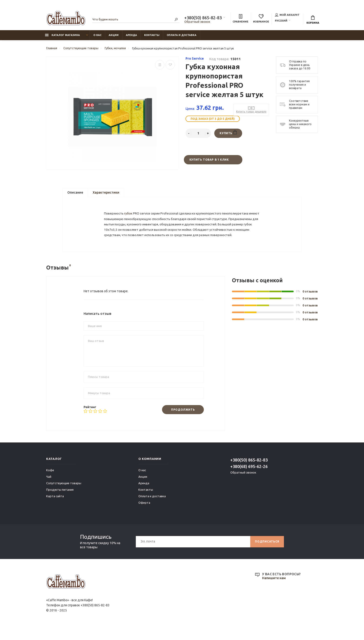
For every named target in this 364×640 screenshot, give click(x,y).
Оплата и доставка (182, 35)
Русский (281, 21)
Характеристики (106, 192)
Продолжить (183, 421)
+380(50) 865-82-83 (203, 18)
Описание (75, 192)
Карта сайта (55, 507)
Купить (228, 132)
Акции (114, 35)
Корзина (313, 20)
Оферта (144, 514)
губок (129, 216)
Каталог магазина (62, 35)
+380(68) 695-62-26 (249, 478)
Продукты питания (60, 501)
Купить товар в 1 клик (209, 160)
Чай (49, 488)
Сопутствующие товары (64, 494)
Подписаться (267, 553)
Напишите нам (274, 590)
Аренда (131, 35)
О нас (97, 35)
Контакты (152, 35)
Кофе (50, 481)
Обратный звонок (197, 22)
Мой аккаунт (287, 15)
